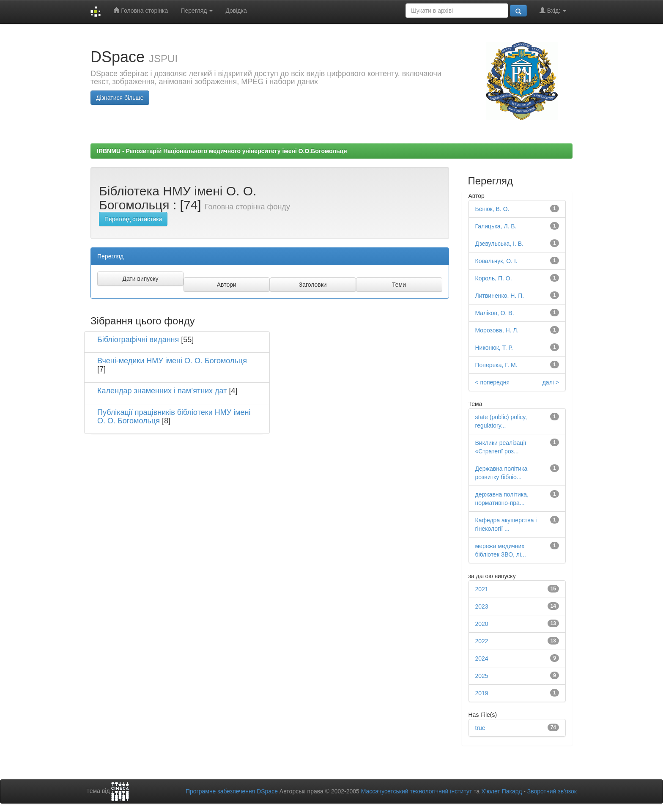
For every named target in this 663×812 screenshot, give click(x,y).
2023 (482, 606)
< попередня (493, 382)
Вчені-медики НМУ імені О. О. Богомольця (172, 361)
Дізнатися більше (120, 98)
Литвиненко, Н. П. (500, 296)
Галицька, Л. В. (496, 226)
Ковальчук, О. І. (496, 261)
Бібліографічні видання (138, 340)
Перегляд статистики (133, 219)
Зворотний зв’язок (552, 791)
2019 (482, 693)
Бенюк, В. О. (492, 209)
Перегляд (197, 11)
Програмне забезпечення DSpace (232, 791)
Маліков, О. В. (495, 313)
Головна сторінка (141, 10)
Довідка (236, 11)
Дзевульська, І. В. (499, 244)
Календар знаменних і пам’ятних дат (162, 391)
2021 (482, 589)
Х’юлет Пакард (501, 791)
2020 (482, 624)
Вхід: (553, 10)
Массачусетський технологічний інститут (417, 791)
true (480, 728)
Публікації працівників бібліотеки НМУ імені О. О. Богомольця (174, 417)
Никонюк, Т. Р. (494, 348)
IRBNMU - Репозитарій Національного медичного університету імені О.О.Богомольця (222, 151)
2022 (482, 641)
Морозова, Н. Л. (497, 330)
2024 (482, 658)
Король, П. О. (494, 278)
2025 (482, 676)
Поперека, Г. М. (496, 365)
